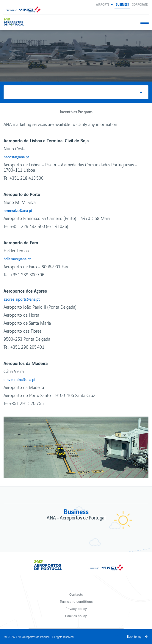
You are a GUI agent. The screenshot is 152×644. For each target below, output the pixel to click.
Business (122, 4)
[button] (104, 4)
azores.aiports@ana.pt (22, 299)
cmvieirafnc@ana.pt (19, 380)
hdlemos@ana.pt (17, 259)
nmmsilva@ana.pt (18, 211)
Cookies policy (76, 615)
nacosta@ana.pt (16, 157)
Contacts (76, 594)
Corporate (140, 4)
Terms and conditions (76, 601)
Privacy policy (76, 608)
